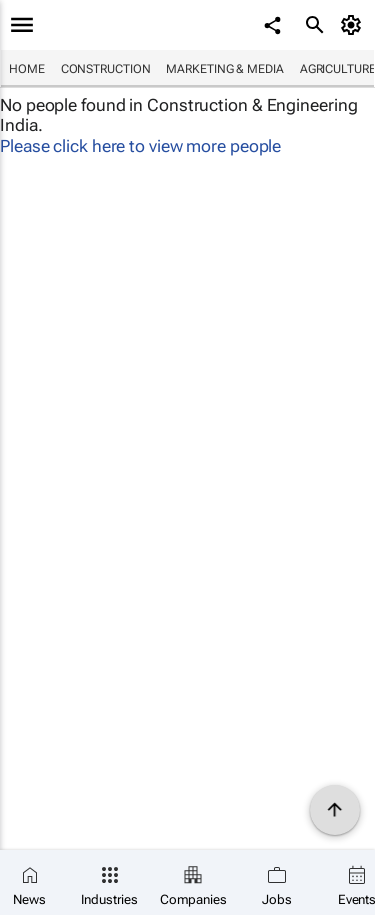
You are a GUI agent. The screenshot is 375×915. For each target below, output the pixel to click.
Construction (106, 69)
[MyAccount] (354, 25)
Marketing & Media (224, 69)
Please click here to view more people (140, 146)
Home (27, 69)
